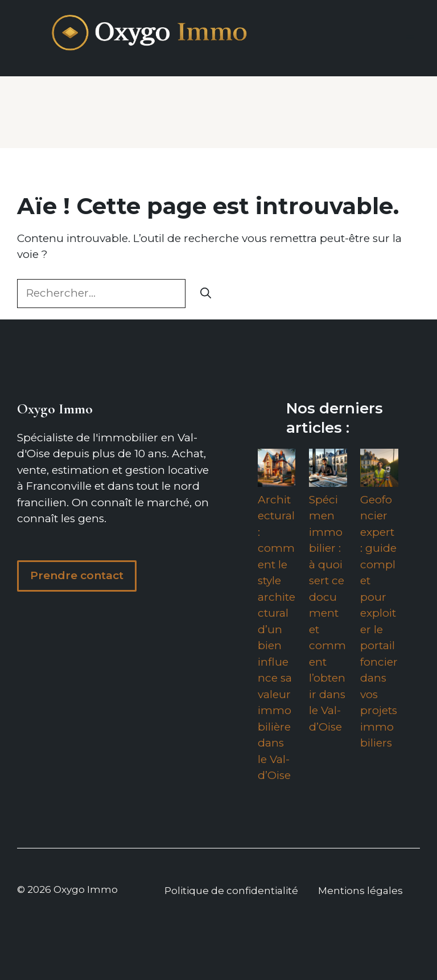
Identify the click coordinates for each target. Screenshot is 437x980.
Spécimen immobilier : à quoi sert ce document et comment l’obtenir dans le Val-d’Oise (327, 613)
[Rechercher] (206, 294)
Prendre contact (77, 575)
